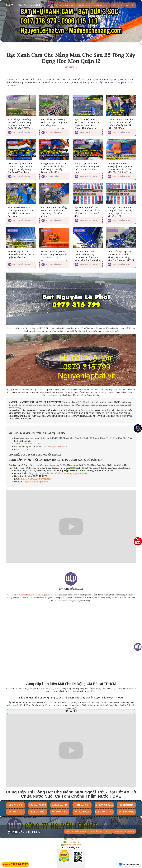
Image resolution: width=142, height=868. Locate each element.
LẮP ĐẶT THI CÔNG (104, 805)
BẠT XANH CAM (82, 812)
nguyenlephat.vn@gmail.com (36, 479)
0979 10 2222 (28, 449)
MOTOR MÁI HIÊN (60, 805)
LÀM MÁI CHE (82, 805)
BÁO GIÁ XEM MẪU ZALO (31, 444)
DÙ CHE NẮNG (126, 805)
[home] (25, 5)
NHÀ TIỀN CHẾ (15, 805)
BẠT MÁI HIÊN (15, 812)
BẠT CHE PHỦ (71, 67)
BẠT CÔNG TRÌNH (60, 812)
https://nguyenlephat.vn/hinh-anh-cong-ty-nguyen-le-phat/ (61, 473)
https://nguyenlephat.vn (36, 482)
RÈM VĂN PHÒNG (38, 805)
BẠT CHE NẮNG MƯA (71, 589)
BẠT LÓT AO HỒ (126, 812)
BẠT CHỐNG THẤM (104, 812)
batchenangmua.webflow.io (55, 446)
